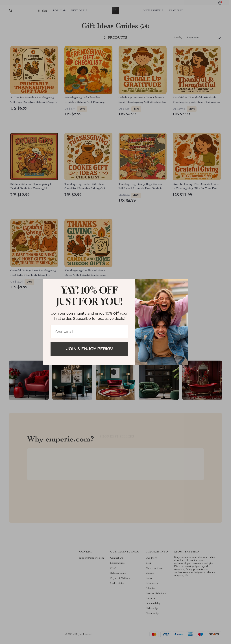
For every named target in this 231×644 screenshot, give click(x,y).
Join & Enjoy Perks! (89, 349)
